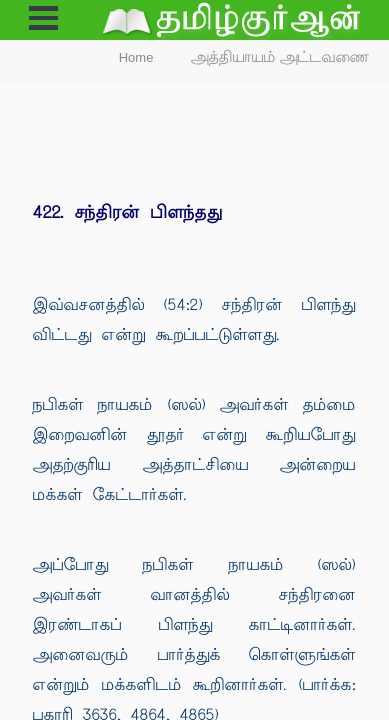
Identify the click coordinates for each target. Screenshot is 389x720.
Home (136, 57)
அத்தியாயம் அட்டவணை (280, 57)
